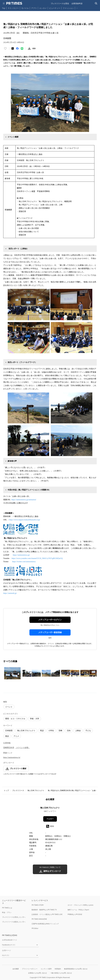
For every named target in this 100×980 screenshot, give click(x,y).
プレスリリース (18, 790)
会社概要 (16, 969)
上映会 (78, 731)
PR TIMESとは (7, 908)
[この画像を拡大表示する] (12, 673)
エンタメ (43, 8)
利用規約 (58, 969)
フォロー (50, 819)
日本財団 (9, 731)
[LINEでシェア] (22, 48)
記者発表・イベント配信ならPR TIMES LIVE (47, 914)
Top (4, 8)
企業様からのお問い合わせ (37, 973)
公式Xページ (6, 950)
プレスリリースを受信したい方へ (14, 917)
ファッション (68, 8)
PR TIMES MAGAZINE (39, 919)
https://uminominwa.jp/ (21, 555)
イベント (9, 707)
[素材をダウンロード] (29, 48)
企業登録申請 (77, 3)
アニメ (16, 736)
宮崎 (60, 731)
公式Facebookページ (10, 940)
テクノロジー (13, 8)
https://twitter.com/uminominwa (24, 562)
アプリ (34, 8)
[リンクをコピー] (34, 48)
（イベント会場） (23, 748)
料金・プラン (7, 912)
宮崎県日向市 (9, 748)
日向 (69, 731)
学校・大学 (35, 719)
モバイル (25, 8)
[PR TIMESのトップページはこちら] (14, 3)
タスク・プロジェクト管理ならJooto (80, 905)
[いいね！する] (5, 48)
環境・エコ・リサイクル (15, 719)
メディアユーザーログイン (50, 620)
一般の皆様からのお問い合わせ (61, 973)
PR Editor (35, 928)
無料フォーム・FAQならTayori (78, 910)
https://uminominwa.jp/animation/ (24, 500)
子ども (88, 731)
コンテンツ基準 (46, 969)
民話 (42, 731)
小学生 (51, 731)
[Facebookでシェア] (17, 48)
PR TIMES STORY (38, 905)
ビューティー (55, 8)
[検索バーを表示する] (96, 3)
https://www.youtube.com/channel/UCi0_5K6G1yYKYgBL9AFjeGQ (37, 558)
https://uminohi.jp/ (10, 593)
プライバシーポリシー (30, 969)
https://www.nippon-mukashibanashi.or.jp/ (25, 520)
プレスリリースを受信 (60, 3)
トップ (6, 790)
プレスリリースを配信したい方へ (14, 922)
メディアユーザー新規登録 (50, 632)
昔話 (7, 736)
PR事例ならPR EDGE (75, 914)
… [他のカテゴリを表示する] (77, 8)
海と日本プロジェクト (26, 731)
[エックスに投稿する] (13, 48)
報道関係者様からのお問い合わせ (76, 969)
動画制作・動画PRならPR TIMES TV (44, 910)
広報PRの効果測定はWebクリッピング (45, 924)
